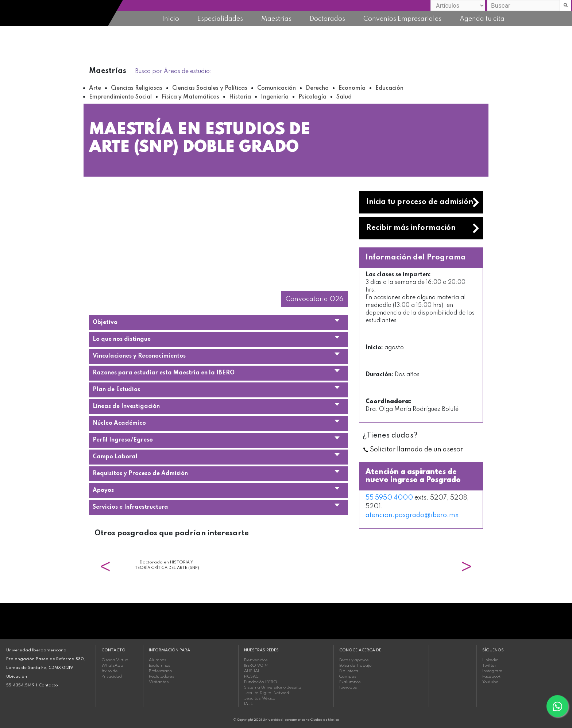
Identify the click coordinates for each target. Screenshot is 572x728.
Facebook (491, 677)
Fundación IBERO (261, 682)
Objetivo (105, 323)
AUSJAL (252, 671)
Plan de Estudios (116, 390)
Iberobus (348, 687)
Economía (352, 88)
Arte (95, 88)
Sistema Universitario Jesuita (273, 687)
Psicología (312, 97)
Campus (348, 677)
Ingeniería (275, 97)
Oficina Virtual (115, 660)
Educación (389, 88)
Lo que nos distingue (122, 339)
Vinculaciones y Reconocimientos (139, 356)
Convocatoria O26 (314, 299)
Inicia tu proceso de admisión (420, 202)
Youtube (490, 682)
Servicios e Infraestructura (130, 507)
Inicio (171, 19)
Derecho (317, 88)
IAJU (249, 704)
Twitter (489, 666)
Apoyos (103, 490)
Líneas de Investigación (126, 407)
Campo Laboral (115, 457)
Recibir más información (411, 228)
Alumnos (157, 660)
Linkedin (490, 660)
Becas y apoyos (354, 660)
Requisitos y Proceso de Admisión (140, 474)
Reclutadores (161, 677)
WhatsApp (112, 666)
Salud (344, 97)
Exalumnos (159, 666)
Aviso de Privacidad (112, 674)
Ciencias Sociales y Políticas (210, 88)
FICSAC (251, 677)
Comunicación (277, 88)
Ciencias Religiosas (137, 88)
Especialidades (220, 19)
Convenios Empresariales (402, 19)
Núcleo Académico (119, 423)
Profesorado (160, 671)
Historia (240, 97)
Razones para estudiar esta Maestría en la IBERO (164, 373)
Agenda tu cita (482, 19)
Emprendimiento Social (120, 97)
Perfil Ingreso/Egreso (123, 440)
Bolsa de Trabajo (355, 666)
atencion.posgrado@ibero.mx (412, 515)
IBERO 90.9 (256, 666)
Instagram (492, 671)
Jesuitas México (260, 698)
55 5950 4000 (389, 498)
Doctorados (327, 19)
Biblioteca (349, 671)
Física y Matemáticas (190, 97)
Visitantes (159, 682)
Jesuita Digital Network (267, 693)
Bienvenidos (256, 660)
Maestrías (276, 19)
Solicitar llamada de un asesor (416, 450)
